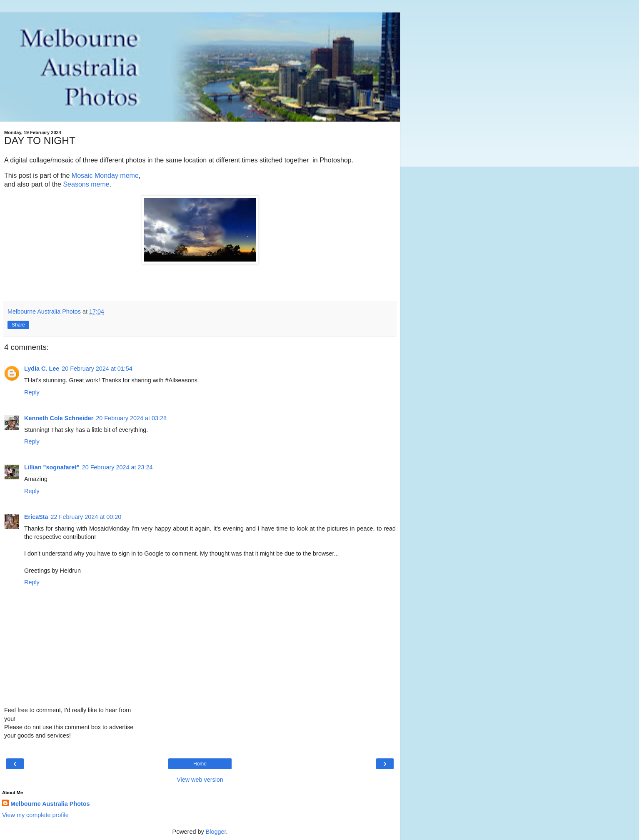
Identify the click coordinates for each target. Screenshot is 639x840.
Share (18, 325)
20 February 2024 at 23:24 (117, 467)
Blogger (216, 832)
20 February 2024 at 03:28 (131, 418)
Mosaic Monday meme (105, 176)
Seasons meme (86, 184)
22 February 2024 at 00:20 (86, 517)
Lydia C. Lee (42, 369)
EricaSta (36, 517)
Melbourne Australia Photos (50, 804)
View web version (200, 780)
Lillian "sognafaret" (52, 467)
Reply (32, 392)
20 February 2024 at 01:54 (97, 369)
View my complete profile (35, 815)
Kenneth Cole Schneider (59, 418)
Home (200, 764)
